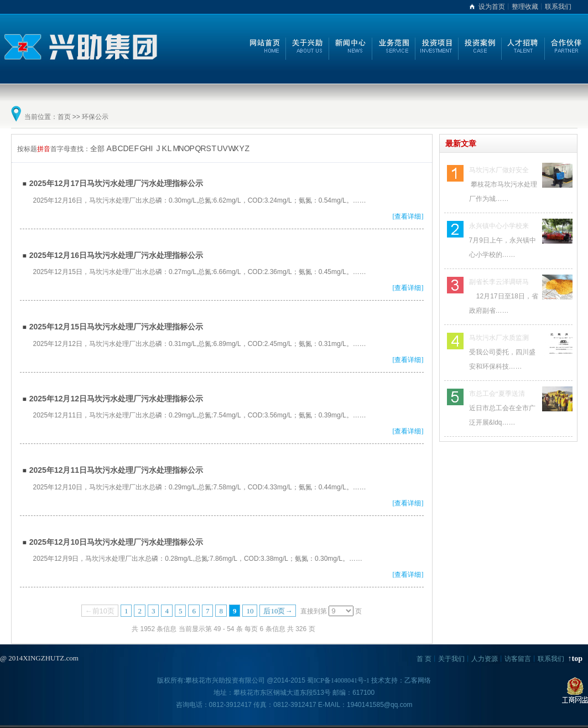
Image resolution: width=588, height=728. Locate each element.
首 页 (424, 659)
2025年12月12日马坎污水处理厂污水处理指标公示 (116, 399)
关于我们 (451, 659)
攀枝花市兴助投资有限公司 (225, 680)
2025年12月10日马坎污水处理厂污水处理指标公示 (116, 542)
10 (250, 611)
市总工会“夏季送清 (497, 394)
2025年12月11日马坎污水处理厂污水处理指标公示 (116, 470)
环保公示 (95, 117)
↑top (575, 659)
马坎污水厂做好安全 (499, 170)
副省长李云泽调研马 (499, 282)
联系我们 (558, 7)
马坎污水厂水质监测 (499, 338)
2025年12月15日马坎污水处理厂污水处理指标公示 (116, 327)
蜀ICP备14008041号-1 (338, 680)
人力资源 (485, 659)
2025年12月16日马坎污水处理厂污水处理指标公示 (116, 255)
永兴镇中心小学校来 (499, 226)
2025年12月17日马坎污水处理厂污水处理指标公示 (116, 183)
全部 (97, 149)
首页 (64, 117)
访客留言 (518, 659)
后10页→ (278, 611)
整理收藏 (525, 7)
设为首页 (492, 7)
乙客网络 (418, 680)
